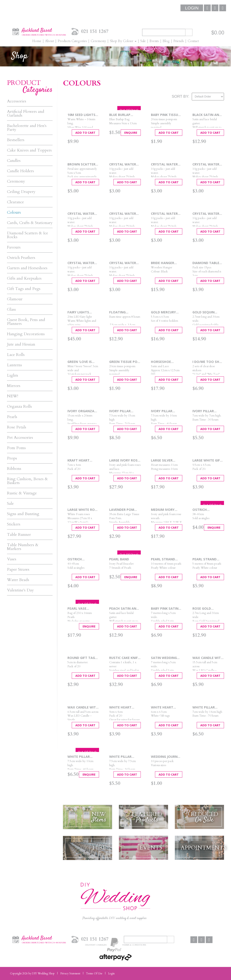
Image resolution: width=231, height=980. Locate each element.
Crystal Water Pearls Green (164, 164)
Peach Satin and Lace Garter (124, 609)
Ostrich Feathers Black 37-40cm (206, 510)
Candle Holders (20, 171)
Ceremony (16, 181)
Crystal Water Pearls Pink (81, 214)
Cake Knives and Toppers (29, 150)
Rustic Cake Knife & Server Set (124, 658)
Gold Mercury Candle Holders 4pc (165, 312)
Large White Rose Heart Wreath (83, 510)
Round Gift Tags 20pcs (82, 658)
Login (192, 8)
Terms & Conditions (134, 945)
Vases (12, 559)
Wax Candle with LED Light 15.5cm (208, 658)
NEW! (13, 396)
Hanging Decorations (26, 334)
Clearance (15, 202)
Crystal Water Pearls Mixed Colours (206, 164)
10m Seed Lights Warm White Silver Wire (81, 115)
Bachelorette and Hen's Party (27, 128)
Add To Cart (85, 133)
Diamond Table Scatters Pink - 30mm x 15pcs (206, 263)
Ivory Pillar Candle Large (121, 411)
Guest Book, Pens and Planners (26, 322)
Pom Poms (16, 448)
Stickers (14, 524)
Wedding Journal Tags (166, 757)
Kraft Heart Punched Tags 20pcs (80, 461)
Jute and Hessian (21, 344)
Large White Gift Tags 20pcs (207, 461)
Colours (14, 212)
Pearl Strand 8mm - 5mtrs (204, 559)
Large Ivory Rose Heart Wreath (124, 461)
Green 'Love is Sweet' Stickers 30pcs (81, 362)
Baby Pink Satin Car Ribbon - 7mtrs (165, 609)
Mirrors (14, 386)
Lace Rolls (16, 355)
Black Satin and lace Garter (207, 115)
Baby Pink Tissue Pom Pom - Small (166, 115)
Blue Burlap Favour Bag (120, 115)
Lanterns (14, 365)
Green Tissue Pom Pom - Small (125, 362)
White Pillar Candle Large (204, 707)
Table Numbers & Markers (23, 547)
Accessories (17, 101)
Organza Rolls (19, 406)
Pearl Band (119, 559)
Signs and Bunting (23, 514)
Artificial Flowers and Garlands (26, 113)
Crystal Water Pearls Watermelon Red (83, 263)
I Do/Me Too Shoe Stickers (208, 362)
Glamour (15, 299)
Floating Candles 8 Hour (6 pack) (123, 312)
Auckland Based (44, 31)
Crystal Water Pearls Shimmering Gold (208, 214)
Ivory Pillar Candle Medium (164, 411)
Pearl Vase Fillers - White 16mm (80, 609)
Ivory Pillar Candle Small (205, 411)
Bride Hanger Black (163, 263)
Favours (14, 247)
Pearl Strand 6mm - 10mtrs (163, 559)
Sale (10, 504)
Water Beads (18, 580)
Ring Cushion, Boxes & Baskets (27, 481)
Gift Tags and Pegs (24, 289)
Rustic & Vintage (22, 493)
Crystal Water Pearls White (123, 263)
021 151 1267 (95, 31)
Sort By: (180, 96)
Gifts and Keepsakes (24, 278)
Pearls (12, 417)
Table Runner (19, 535)
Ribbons (14, 469)
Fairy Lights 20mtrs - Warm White (81, 312)
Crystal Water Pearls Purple (123, 214)
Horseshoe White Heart (162, 362)
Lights (13, 375)
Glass (11, 309)
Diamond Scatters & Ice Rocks (28, 235)
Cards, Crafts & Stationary (30, 223)
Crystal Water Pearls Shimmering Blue (166, 214)
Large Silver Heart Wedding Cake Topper (164, 461)
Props (12, 458)
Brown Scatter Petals (81, 164)
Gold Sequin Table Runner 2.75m (204, 312)
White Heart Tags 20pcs (162, 707)
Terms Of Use (94, 973)
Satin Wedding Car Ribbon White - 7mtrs (166, 658)
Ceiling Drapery (21, 192)
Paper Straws (18, 569)
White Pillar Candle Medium (81, 757)
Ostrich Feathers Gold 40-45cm (81, 559)
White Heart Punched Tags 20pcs (122, 707)
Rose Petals (17, 427)
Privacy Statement (70, 973)
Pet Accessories (20, 438)
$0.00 (218, 33)
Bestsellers (16, 140)
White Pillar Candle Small (121, 757)
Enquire (131, 133)
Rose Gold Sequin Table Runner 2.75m (204, 609)
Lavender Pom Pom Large (122, 510)
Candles (14, 161)
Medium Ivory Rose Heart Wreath (163, 510)
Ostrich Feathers (21, 258)
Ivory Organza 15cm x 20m (81, 411)
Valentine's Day (20, 590)
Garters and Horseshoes (27, 268)
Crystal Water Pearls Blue (123, 164)
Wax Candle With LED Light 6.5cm (83, 707)
